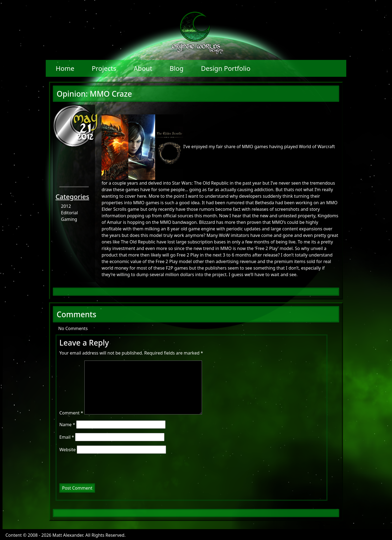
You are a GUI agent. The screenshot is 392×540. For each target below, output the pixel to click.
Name (67, 425)
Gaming (69, 219)
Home (65, 68)
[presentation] (96, 470)
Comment (71, 413)
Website (68, 450)
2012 (66, 206)
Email (67, 437)
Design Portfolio (226, 68)
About (143, 68)
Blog (177, 68)
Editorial (69, 213)
